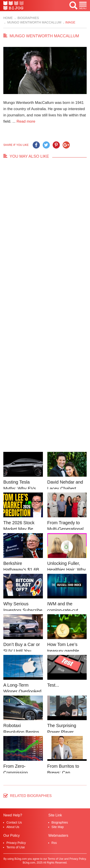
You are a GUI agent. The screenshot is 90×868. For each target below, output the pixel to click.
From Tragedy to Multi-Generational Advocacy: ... (65, 529)
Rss (54, 843)
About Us (13, 827)
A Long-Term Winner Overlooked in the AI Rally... (22, 691)
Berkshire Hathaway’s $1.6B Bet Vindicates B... (21, 570)
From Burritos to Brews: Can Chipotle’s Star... (63, 773)
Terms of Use (16, 847)
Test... (53, 685)
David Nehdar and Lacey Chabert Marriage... (65, 488)
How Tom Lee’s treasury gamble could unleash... (63, 651)
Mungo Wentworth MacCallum (34, 22)
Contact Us (14, 822)
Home (8, 18)
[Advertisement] (45, 308)
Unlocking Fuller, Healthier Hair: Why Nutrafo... (67, 570)
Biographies (28, 18)
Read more (26, 121)
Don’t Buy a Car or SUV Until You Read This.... (22, 651)
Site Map (58, 827)
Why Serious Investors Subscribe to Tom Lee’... (23, 610)
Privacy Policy (16, 843)
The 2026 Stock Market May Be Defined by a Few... (22, 529)
